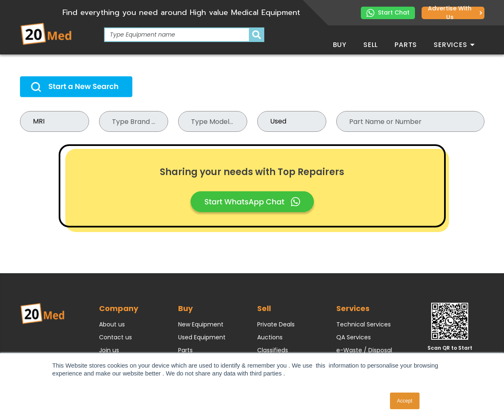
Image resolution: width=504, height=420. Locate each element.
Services (454, 45)
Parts (406, 45)
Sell (371, 45)
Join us (109, 350)
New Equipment (201, 324)
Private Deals (276, 324)
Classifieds (273, 350)
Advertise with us (455, 13)
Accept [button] (405, 401)
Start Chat (388, 13)
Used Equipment (202, 337)
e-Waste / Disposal (364, 350)
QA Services (354, 337)
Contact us (115, 337)
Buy (340, 45)
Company (119, 308)
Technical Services (364, 324)
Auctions (270, 337)
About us (112, 324)
